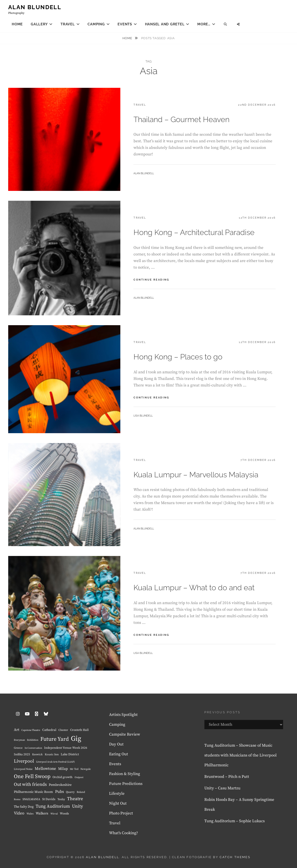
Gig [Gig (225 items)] (76, 739)
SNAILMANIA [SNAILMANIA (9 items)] (31, 799)
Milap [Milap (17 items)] (63, 769)
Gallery (39, 24)
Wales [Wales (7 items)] (30, 814)
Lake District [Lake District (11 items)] (70, 754)
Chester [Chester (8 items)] (63, 730)
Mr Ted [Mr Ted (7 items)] (74, 769)
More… (204, 24)
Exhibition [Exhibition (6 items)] (33, 740)
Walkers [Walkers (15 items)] (42, 813)
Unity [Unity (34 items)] (78, 806)
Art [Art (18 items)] (17, 730)
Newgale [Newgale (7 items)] (86, 769)
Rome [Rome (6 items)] (17, 799)
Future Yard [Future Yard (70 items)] (55, 739)
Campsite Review (125, 734)
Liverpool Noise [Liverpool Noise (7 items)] (23, 769)
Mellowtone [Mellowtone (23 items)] (45, 769)
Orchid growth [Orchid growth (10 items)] (63, 777)
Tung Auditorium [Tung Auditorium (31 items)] (53, 806)
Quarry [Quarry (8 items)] (70, 792)
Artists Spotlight (123, 715)
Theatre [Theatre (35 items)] (75, 799)
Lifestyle (117, 794)
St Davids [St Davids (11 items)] (49, 799)
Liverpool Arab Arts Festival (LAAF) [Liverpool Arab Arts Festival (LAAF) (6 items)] (55, 762)
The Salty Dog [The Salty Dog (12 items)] (24, 807)
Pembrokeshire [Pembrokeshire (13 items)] (60, 785)
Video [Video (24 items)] (19, 813)
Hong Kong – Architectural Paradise (194, 232)
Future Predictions (126, 784)
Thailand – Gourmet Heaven (181, 119)
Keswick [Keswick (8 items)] (37, 754)
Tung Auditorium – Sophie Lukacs (234, 821)
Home (17, 24)
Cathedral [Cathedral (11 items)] (49, 730)
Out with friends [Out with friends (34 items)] (30, 784)
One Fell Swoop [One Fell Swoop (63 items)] (32, 777)
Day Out (116, 744)
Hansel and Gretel (165, 24)
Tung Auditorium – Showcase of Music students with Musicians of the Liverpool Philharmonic (240, 755)
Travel (68, 24)
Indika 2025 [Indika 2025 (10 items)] (22, 754)
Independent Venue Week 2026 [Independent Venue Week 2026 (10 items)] (66, 748)
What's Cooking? (124, 833)
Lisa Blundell (143, 416)
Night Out (118, 803)
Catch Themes (235, 857)
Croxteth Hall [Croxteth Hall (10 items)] (79, 730)
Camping (96, 24)
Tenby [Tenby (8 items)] (61, 799)
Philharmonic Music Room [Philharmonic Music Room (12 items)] (33, 792)
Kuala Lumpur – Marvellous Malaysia (196, 475)
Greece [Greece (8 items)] (18, 748)
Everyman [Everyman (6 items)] (19, 740)
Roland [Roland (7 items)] (81, 792)
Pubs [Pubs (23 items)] (59, 792)
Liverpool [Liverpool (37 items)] (24, 761)
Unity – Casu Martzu (222, 788)
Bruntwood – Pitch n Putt (227, 777)
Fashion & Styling (125, 774)
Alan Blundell (35, 7)
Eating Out (119, 754)
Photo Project (121, 813)
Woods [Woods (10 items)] (64, 814)
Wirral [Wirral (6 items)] (54, 814)
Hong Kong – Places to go (178, 357)
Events (125, 24)
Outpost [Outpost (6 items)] (79, 777)
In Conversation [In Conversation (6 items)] (33, 748)
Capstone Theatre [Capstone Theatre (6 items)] (31, 730)
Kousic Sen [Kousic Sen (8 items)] (52, 754)
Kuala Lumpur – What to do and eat (194, 588)
